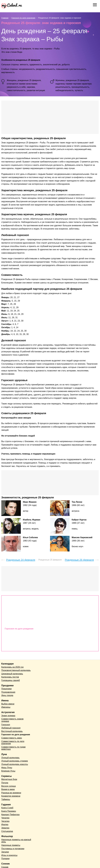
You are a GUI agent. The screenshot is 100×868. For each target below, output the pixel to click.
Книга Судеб (7, 808)
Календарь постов (10, 677)
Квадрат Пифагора (10, 815)
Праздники (6, 689)
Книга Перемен (9, 811)
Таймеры (6, 799)
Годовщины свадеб (11, 680)
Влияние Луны (8, 771)
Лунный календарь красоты (15, 764)
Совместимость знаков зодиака (21, 605)
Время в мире (8, 789)
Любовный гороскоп (15, 617)
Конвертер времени (11, 796)
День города (7, 695)
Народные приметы (11, 845)
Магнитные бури (9, 779)
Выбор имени (8, 704)
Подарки (5, 859)
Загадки (5, 852)
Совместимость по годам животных (23, 646)
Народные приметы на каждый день (16, 841)
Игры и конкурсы (9, 855)
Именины (6, 707)
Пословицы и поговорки (13, 849)
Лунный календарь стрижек (15, 761)
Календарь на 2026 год (12, 667)
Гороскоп (9, 611)
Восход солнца (9, 786)
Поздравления (8, 692)
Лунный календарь (10, 758)
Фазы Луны (7, 768)
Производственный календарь (16, 670)
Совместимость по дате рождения (22, 640)
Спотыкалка (7, 831)
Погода (5, 783)
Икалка (5, 824)
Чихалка (5, 818)
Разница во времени (11, 793)
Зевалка (5, 828)
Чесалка (5, 821)
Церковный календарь (12, 674)
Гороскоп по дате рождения (19, 629)
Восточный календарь (16, 623)
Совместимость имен (16, 634)
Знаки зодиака (12, 599)
